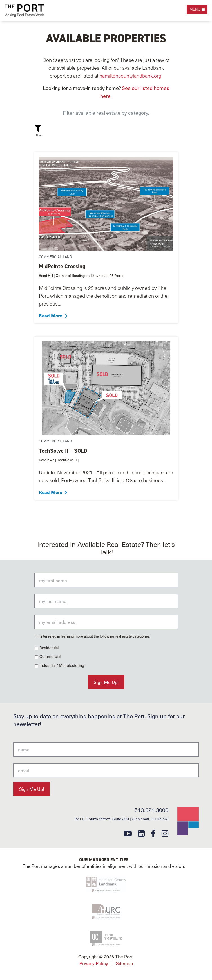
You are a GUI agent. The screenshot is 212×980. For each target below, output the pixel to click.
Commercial (50, 656)
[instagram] (165, 833)
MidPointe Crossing (62, 266)
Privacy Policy (94, 963)
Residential (49, 648)
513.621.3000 (151, 810)
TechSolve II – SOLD (63, 451)
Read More (51, 315)
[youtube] (128, 833)
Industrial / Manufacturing (62, 665)
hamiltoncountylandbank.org (130, 75)
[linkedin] (141, 833)
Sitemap (124, 963)
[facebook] (153, 833)
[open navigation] (197, 10)
